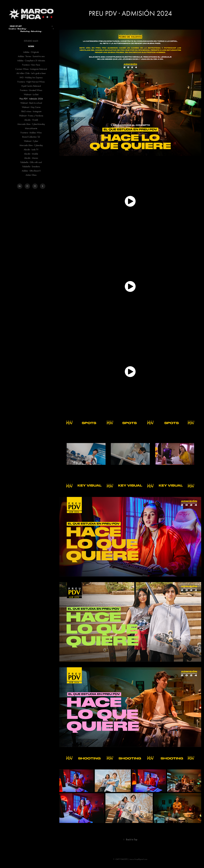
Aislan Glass (31, 175)
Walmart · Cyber (31, 141)
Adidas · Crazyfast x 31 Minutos (31, 61)
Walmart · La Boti (31, 94)
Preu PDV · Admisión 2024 (31, 99)
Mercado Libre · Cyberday (31, 145)
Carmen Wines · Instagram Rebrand (31, 69)
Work (31, 46)
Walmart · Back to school (31, 103)
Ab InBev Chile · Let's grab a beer (31, 73)
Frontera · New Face (31, 65)
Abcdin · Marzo (31, 158)
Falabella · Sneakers (31, 166)
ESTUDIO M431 (31, 41)
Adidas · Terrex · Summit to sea (31, 56)
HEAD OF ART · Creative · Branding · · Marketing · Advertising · (31, 29)
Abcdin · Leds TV (31, 150)
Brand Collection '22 (31, 137)
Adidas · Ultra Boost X (31, 171)
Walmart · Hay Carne (31, 107)
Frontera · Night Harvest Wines (31, 82)
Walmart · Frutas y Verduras (31, 116)
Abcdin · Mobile (31, 154)
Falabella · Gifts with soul (31, 162)
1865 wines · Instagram (31, 111)
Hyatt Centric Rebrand (31, 86)
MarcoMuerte (31, 128)
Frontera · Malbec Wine (31, 133)
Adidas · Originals (31, 52)
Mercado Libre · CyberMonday (31, 124)
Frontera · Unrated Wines (31, 90)
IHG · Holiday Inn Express (31, 77)
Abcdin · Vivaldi (31, 120)
